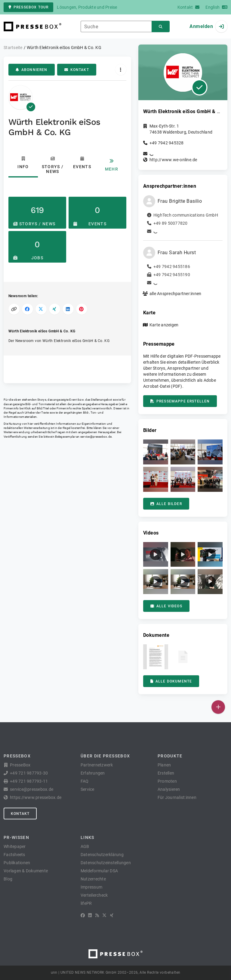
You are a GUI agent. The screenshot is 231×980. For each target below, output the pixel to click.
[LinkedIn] (90, 915)
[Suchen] (161, 27)
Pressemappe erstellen (180, 401)
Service (88, 789)
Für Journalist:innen (177, 797)
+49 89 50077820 (171, 223)
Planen (164, 765)
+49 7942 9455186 (172, 267)
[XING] (112, 915)
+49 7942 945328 (167, 143)
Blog (8, 879)
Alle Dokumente (171, 681)
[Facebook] (83, 915)
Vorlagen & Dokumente (26, 871)
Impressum (91, 887)
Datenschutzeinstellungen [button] (106, 863)
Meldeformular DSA (99, 871)
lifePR (86, 903)
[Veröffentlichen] (218, 707)
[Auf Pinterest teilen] (82, 309)
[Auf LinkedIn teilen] (68, 309)
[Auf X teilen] (41, 309)
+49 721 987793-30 (29, 773)
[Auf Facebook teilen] (28, 309)
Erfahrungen (93, 773)
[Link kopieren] (14, 309)
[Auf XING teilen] (55, 309)
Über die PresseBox (105, 756)
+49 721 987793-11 (29, 781)
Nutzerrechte (93, 879)
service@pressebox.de (96, 437)
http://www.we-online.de (173, 160)
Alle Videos (166, 606)
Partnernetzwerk (97, 765)
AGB (85, 846)
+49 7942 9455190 (172, 275)
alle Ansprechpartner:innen (176, 294)
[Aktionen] (121, 70)
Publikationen (17, 863)
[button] (156, 452)
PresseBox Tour (28, 7)
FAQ (85, 781)
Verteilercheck (94, 895)
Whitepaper (15, 846)
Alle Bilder (166, 504)
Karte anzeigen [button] (164, 325)
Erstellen (166, 773)
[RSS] (97, 915)
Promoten (167, 781)
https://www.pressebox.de (36, 797)
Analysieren (169, 789)
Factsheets (14, 855)
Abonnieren (32, 70)
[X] (104, 915)
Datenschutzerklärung (102, 855)
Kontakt (77, 70)
